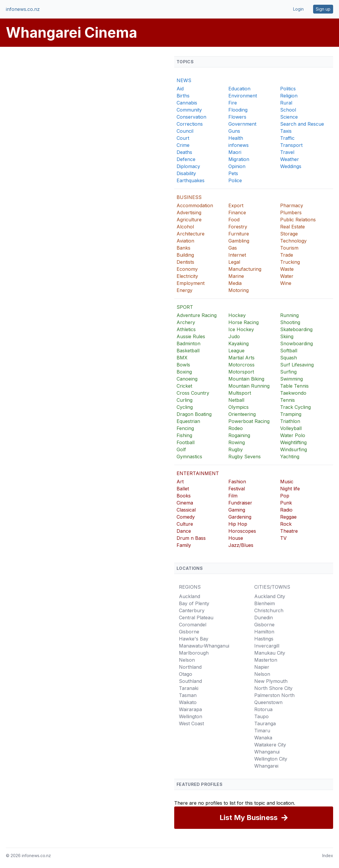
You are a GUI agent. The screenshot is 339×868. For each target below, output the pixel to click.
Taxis (286, 131)
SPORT (185, 307)
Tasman (188, 695)
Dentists (185, 262)
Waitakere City (270, 745)
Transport (291, 145)
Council (185, 131)
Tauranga (265, 723)
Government (242, 124)
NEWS (184, 80)
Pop (285, 496)
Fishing (184, 435)
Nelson (187, 660)
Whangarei (266, 766)
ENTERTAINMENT (198, 473)
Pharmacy (292, 205)
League (236, 351)
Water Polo (293, 435)
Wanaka (263, 738)
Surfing (288, 372)
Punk (286, 503)
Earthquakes (191, 180)
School (288, 110)
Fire (233, 103)
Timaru (262, 731)
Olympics (239, 407)
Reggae (288, 517)
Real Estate (293, 227)
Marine (236, 276)
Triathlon (290, 421)
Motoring (239, 290)
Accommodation (195, 205)
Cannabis (187, 103)
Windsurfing (294, 449)
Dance (184, 531)
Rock (286, 524)
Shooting (290, 322)
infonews (239, 145)
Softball (289, 351)
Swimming (291, 379)
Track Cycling (295, 407)
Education (239, 89)
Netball (236, 400)
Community (189, 110)
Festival (237, 489)
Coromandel (193, 625)
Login (298, 9)
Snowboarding (296, 343)
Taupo (261, 716)
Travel (287, 152)
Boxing (184, 372)
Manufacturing (245, 269)
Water (287, 276)
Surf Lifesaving (297, 365)
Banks (183, 248)
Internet (237, 255)
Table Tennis (294, 386)
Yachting (290, 457)
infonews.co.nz (23, 9)
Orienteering (242, 414)
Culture (185, 524)
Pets (233, 173)
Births (183, 96)
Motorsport (241, 372)
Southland (190, 681)
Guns (234, 131)
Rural (286, 103)
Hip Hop (238, 524)
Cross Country (193, 393)
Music (287, 482)
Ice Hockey (241, 329)
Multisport (240, 393)
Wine (286, 283)
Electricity (187, 276)
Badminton (188, 343)
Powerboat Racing (249, 421)
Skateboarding (296, 329)
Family (184, 545)
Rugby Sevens (245, 457)
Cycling (185, 407)
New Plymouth (271, 681)
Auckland (190, 596)
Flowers (237, 117)
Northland (190, 667)
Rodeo (236, 428)
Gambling (239, 241)
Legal (234, 262)
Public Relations (298, 220)
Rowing (237, 442)
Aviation (185, 241)
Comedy (186, 517)
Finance (237, 213)
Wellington (191, 716)
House (236, 538)
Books (184, 496)
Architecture (191, 234)
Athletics (186, 329)
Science (289, 117)
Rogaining (239, 435)
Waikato (188, 702)
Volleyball (291, 428)
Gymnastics (189, 457)
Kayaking (239, 343)
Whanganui (267, 752)
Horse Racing (244, 322)
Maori (235, 152)
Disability (186, 173)
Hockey (237, 315)
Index (328, 855)
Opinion (237, 166)
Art (180, 482)
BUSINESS (189, 197)
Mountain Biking (246, 379)
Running (289, 315)
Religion (289, 96)
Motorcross (241, 365)
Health (236, 138)
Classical (186, 510)
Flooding (238, 110)
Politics (288, 89)
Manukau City (270, 653)
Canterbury (192, 610)
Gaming (237, 510)
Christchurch (269, 610)
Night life (290, 489)
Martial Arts (241, 358)
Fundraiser (240, 503)
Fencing (185, 428)
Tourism (289, 248)
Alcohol (185, 227)
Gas (233, 248)
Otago (186, 674)
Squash (289, 358)
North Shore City (273, 688)
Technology (293, 241)
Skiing (287, 336)
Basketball (188, 351)
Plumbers (291, 213)
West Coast (191, 723)
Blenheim (265, 603)
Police (235, 180)
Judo (234, 336)
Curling (185, 400)
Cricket (184, 386)
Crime (183, 145)
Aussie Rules (191, 336)
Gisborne (189, 632)
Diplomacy (188, 166)
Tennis (288, 400)
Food (234, 220)
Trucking (290, 262)
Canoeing (187, 379)
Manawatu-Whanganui (204, 646)
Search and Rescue (302, 124)
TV (283, 538)
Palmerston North (274, 695)
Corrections (190, 124)
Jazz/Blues (241, 545)
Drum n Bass (191, 538)
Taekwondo (293, 393)
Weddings (291, 166)
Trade (287, 255)
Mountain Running (249, 386)
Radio (286, 510)
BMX (182, 358)
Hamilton (264, 632)
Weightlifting (293, 442)
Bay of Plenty (194, 603)
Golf (181, 449)
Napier (262, 667)
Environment (243, 96)
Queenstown (268, 702)
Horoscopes (242, 531)
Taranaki (189, 688)
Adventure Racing (197, 315)
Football (186, 442)
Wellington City (271, 759)
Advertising (189, 213)
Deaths (184, 152)
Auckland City (270, 596)
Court (183, 138)
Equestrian (188, 421)
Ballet (183, 489)
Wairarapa (190, 709)
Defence (186, 159)
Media (235, 283)
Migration (239, 159)
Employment (191, 283)
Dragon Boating (194, 414)
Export (236, 205)
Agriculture (189, 220)
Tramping (291, 414)
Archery (186, 322)
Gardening (240, 517)
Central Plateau (196, 618)
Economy (187, 269)
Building (185, 255)
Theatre (289, 531)
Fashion (237, 482)
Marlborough (194, 653)
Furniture (239, 234)
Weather (290, 159)
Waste (287, 269)
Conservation (191, 117)
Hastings (264, 639)
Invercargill (267, 646)
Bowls (183, 365)
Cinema (185, 503)
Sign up (323, 9)
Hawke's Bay (194, 639)
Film (233, 496)
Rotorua (263, 709)
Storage (289, 234)
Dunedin (264, 618)
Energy (185, 290)
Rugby (236, 449)
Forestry (238, 227)
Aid (180, 89)
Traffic (287, 138)
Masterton (266, 660)
